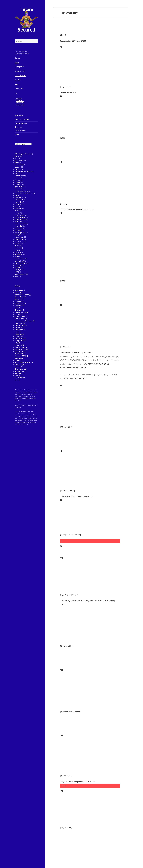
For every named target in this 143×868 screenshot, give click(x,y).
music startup (20, 215)
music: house (20, 224)
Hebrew (18, 189)
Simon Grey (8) (20, 365)
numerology (19, 237)
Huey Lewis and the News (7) (25, 321)
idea (17, 195)
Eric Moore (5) (20, 314)
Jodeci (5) (18, 332)
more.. (17, 134)
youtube (19, 98)
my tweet (18, 230)
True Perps (19, 127)
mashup (18, 209)
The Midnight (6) (21, 371)
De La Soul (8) (20, 306)
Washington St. (20, 274)
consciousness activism (23, 171)
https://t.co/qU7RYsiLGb (99, 364)
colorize (18, 169)
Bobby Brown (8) (21, 297)
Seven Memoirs (20, 131)
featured (18, 182)
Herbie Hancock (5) (22, 319)
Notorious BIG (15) (21, 356)
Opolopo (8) (19, 358)
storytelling (19, 261)
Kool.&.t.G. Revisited (22, 120)
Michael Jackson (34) (22, 349)
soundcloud (20, 100)
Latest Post (19, 89)
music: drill (19, 222)
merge (17, 213)
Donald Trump (20, 176)
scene (17, 257)
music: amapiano (21, 219)
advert (17, 156)
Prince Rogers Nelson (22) (24, 362)
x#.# (17, 276)
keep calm (19, 202)
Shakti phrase (20, 259)
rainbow (18, 248)
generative (19, 187)
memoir (18, 211)
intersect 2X (19, 200)
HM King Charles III (22, 191)
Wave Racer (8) (20, 378)
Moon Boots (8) (20, 354)
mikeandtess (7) (20, 352)
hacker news (20, 103)
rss (16, 93)
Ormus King (19, 239)
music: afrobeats (21, 217)
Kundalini (18, 204)
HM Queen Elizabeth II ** (24, 193)
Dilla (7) (18, 308)
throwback (19, 265)
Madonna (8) (19, 345)
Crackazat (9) (19, 301)
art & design (19, 160)
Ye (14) (17, 380)
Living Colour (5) (21, 341)
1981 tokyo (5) (20, 290)
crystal (17, 174)
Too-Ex (17, 84)
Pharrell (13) (19, 360)
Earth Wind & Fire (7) (22, 312)
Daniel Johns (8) (20, 303)
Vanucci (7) (19, 376)
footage (18, 185)
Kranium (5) (19, 336)
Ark (16, 158)
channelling (19, 165)
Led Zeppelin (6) (20, 338)
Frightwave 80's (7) (21, 317)
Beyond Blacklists (21, 123)
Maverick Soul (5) (21, 347)
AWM (17, 163)
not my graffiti (20, 233)
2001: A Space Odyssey (23, 154)
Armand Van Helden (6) (23, 295)
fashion (18, 180)
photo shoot (19, 241)
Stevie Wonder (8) (21, 369)
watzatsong (20, 105)
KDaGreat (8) (19, 334)
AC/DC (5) (18, 293)
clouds (17, 167)
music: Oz (18, 226)
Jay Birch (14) (19, 327)
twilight (18, 268)
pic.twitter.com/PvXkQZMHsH (73, 367)
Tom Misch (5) (20, 373)
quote (17, 246)
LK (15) (17, 343)
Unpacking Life (20, 71)
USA (16, 272)
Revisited (18, 252)
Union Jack (19, 270)
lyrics (17, 206)
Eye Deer (18, 80)
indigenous (19, 198)
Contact (18, 58)
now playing (19, 235)
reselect (18, 250)
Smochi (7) (19, 367)
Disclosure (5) (20, 310)
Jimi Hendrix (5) (20, 330)
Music (17, 62)
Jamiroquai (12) (20, 323)
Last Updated (20, 67)
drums (17, 178)
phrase (17, 244)
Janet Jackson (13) (21, 325)
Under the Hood (21, 75)
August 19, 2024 (79, 378)
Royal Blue (19, 254)
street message (20, 263)
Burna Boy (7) (20, 299)
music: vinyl (19, 228)
